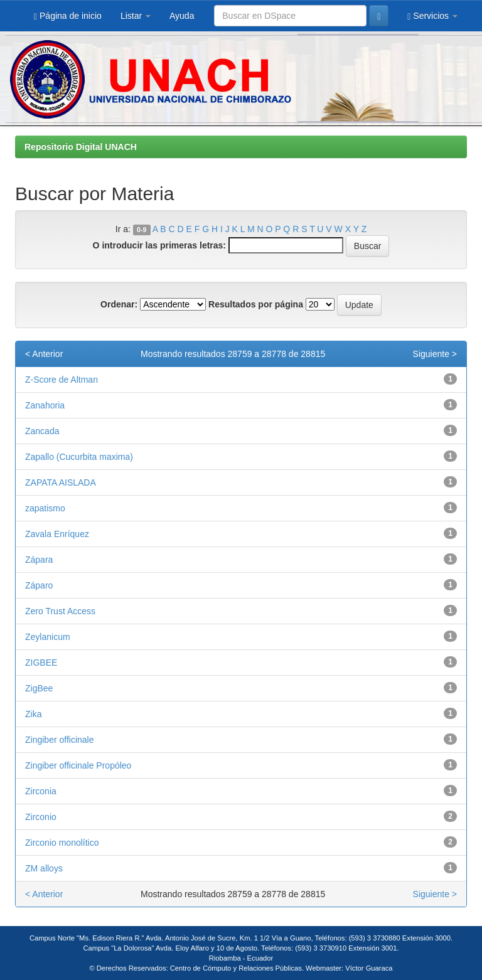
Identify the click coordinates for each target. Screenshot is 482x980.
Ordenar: (119, 304)
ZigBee (39, 688)
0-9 (142, 230)
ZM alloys (44, 868)
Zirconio (41, 817)
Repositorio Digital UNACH (81, 147)
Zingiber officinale (59, 740)
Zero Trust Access (60, 611)
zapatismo (45, 508)
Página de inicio (68, 16)
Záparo (39, 585)
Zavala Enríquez (57, 534)
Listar (136, 16)
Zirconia (41, 791)
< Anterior (44, 354)
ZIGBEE (41, 663)
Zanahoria (45, 405)
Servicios (432, 16)
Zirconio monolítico (62, 843)
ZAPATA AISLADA (61, 482)
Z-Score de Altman (62, 380)
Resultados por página (256, 304)
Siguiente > (435, 354)
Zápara (39, 560)
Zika (33, 714)
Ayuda (182, 16)
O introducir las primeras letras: (159, 245)
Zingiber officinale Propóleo (78, 765)
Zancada (42, 431)
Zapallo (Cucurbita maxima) (79, 457)
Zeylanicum (48, 637)
